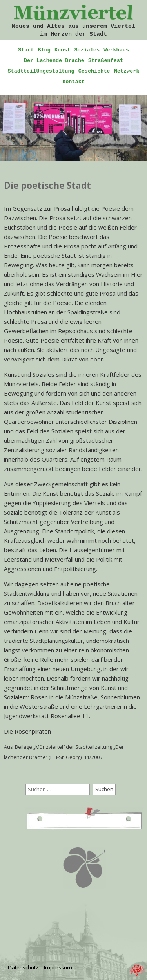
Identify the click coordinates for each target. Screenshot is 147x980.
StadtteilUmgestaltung (41, 71)
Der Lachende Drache (54, 61)
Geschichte (94, 71)
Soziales (87, 50)
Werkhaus (116, 50)
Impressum (58, 967)
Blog (44, 50)
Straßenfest (106, 61)
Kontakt (73, 82)
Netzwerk (127, 71)
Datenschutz (23, 967)
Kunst (63, 50)
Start (26, 50)
